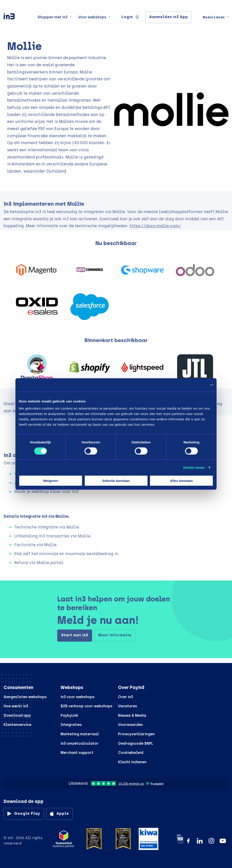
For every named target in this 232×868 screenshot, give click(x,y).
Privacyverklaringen (136, 734)
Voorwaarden (130, 725)
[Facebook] (188, 841)
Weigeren (51, 481)
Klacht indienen (132, 762)
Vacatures (128, 706)
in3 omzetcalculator (80, 743)
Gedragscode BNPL (136, 743)
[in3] (17, 18)
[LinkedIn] (200, 841)
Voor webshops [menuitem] (92, 18)
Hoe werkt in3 (16, 706)
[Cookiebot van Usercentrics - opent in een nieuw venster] (194, 385)
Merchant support (77, 753)
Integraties (71, 725)
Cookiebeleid (131, 753)
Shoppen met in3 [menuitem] (53, 18)
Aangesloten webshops (25, 697)
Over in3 (125, 697)
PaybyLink (69, 715)
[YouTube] (223, 841)
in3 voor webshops (78, 697)
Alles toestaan (181, 481)
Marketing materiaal (80, 734)
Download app (17, 715)
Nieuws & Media (132, 715)
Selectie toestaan (116, 481)
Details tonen (194, 467)
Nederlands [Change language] (214, 18)
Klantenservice (17, 725)
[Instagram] (211, 841)
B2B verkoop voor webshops (86, 706)
